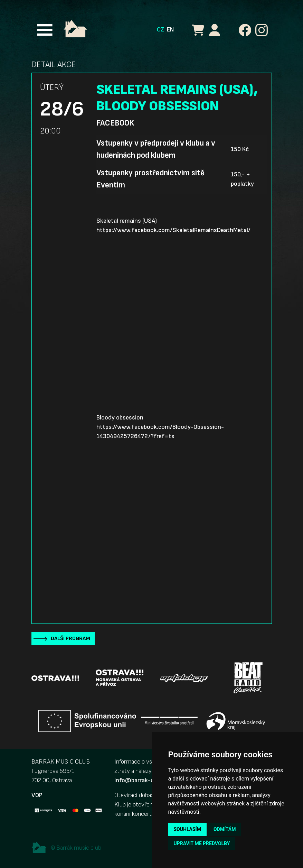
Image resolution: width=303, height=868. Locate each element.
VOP (37, 795)
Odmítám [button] (225, 829)
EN (170, 30)
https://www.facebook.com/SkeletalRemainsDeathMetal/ (173, 230)
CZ (160, 30)
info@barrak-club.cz (142, 780)
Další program (70, 639)
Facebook (115, 123)
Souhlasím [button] (187, 829)
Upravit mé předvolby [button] (202, 843)
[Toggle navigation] (45, 30)
